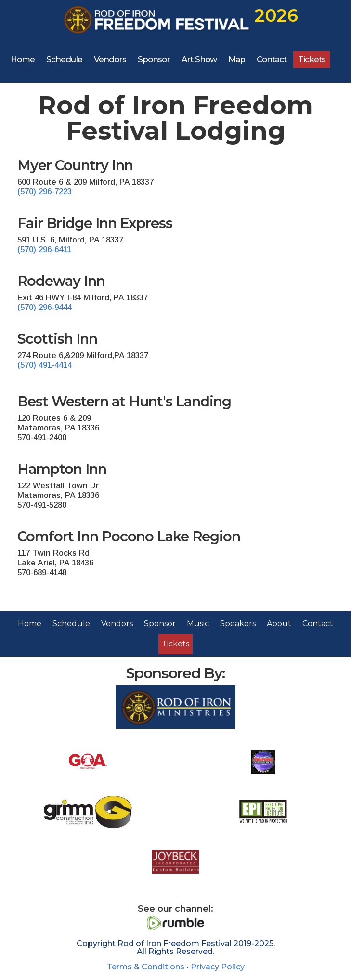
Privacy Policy (218, 966)
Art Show (199, 59)
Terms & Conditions (146, 966)
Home (23, 59)
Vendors (110, 59)
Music (198, 624)
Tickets (312, 59)
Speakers (238, 624)
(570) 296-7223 (45, 192)
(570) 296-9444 (45, 307)
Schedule (64, 59)
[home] (176, 20)
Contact (272, 59)
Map (237, 59)
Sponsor (154, 59)
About (279, 624)
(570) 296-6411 (44, 249)
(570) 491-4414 (45, 365)
